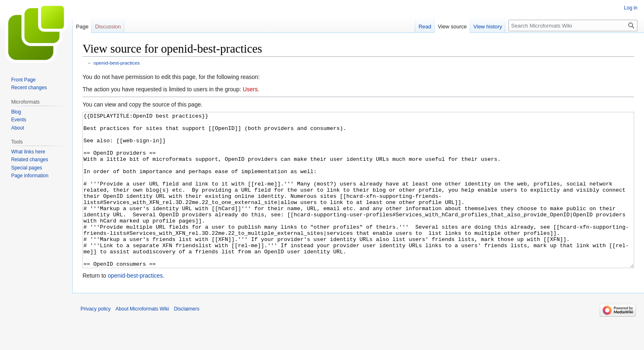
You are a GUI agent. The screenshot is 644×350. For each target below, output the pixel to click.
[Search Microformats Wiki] (573, 25)
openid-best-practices (117, 63)
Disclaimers (186, 340)
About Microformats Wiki (142, 340)
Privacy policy (95, 340)
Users (250, 89)
